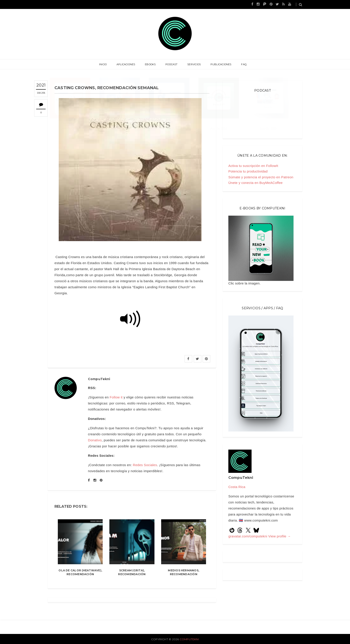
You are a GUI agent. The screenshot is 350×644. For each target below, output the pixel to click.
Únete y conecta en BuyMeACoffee (255, 183)
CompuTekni (189, 639)
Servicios (193, 64)
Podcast (172, 64)
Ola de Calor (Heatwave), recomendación (80, 572)
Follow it (116, 397)
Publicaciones (219, 64)
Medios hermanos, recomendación (183, 572)
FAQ (242, 64)
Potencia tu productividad (248, 171)
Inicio (105, 64)
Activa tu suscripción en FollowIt (253, 166)
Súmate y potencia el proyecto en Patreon (261, 177)
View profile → (280, 536)
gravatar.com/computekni (248, 536)
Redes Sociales (145, 465)
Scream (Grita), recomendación (132, 572)
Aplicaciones (127, 64)
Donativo (95, 440)
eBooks (151, 64)
